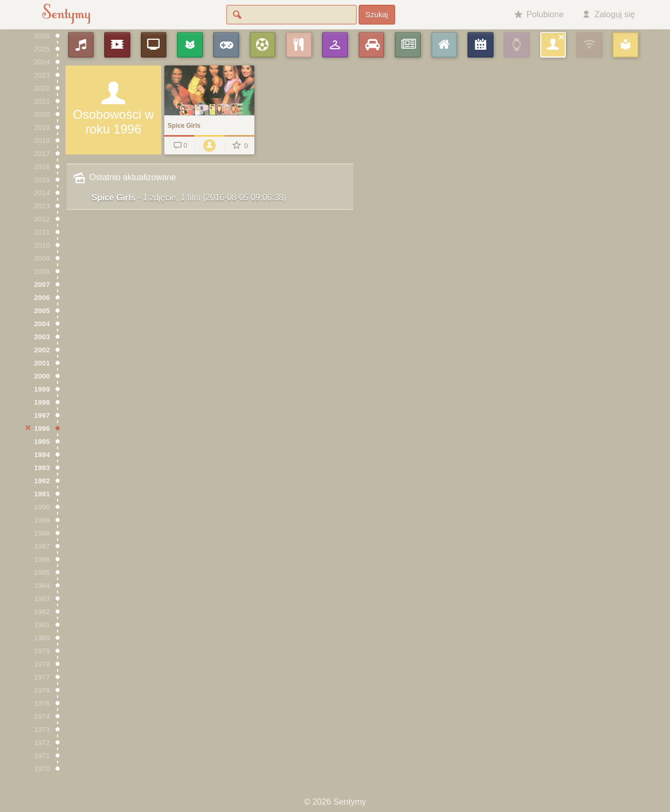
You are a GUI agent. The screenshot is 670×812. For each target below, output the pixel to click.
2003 (42, 337)
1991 (42, 494)
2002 (42, 350)
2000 (42, 376)
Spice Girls (189, 198)
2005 (42, 311)
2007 (42, 285)
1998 (42, 402)
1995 (42, 442)
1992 (42, 481)
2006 (42, 298)
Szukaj (377, 15)
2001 (42, 363)
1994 (42, 455)
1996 (42, 429)
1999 (42, 389)
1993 (42, 468)
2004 (42, 324)
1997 (42, 415)
